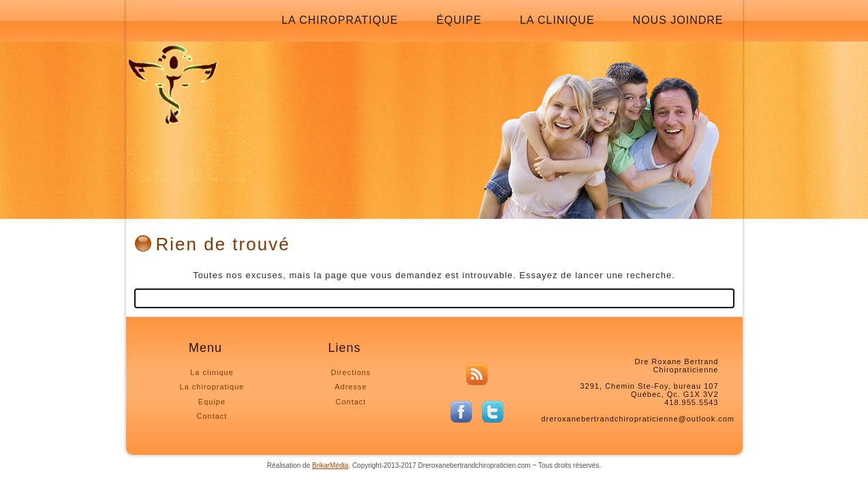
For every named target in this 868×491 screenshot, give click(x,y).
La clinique (557, 20)
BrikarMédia (330, 465)
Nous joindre (678, 20)
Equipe (212, 402)
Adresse (351, 387)
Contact (212, 416)
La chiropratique (340, 20)
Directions (351, 372)
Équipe (459, 20)
